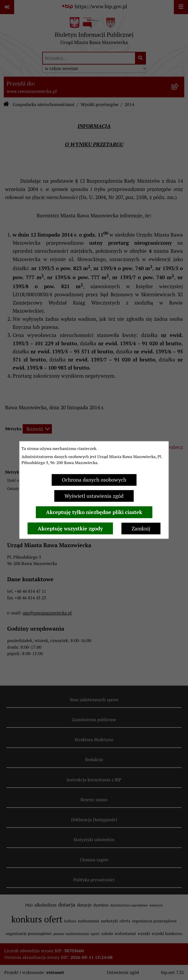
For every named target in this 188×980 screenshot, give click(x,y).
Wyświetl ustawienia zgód (94, 496)
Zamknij (141, 529)
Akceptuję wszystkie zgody (70, 529)
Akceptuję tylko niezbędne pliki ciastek (94, 512)
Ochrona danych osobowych (94, 480)
